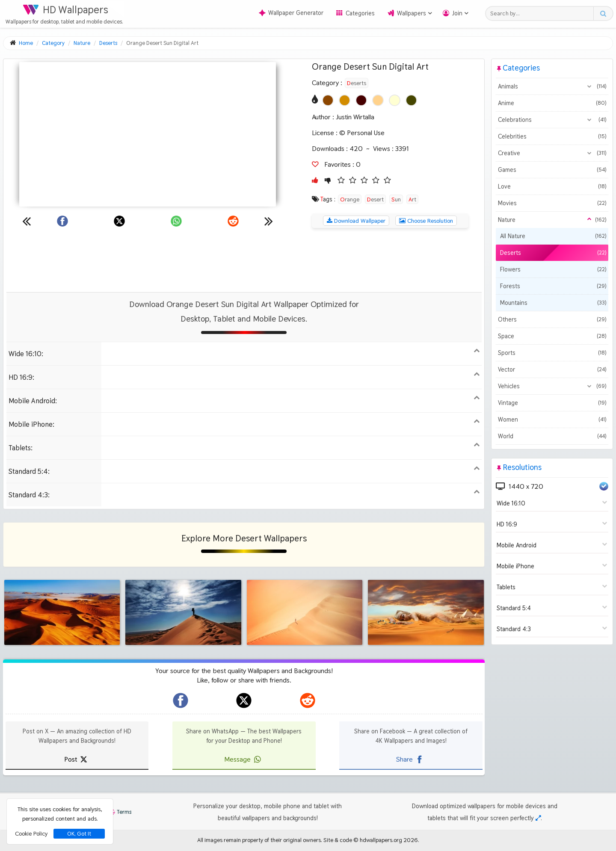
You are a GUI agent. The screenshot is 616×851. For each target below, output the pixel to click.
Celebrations (552, 120)
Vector (552, 369)
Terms (120, 812)
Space (552, 336)
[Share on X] (119, 221)
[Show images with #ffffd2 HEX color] (395, 100)
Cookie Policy (31, 833)
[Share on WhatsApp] (176, 221)
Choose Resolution (426, 221)
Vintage (552, 403)
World (552, 436)
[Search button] (603, 13)
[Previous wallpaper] (27, 221)
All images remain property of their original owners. (260, 840)
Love (552, 186)
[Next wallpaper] (269, 221)
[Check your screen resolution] (538, 818)
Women (552, 420)
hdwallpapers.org (381, 840)
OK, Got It (79, 834)
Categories (360, 13)
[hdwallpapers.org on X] (244, 700)
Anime (552, 103)
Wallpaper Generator (291, 13)
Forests (553, 286)
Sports (552, 353)
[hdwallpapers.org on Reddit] (308, 700)
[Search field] (542, 13)
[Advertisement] (244, 260)
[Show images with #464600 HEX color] (411, 100)
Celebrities (552, 136)
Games (552, 170)
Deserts (357, 83)
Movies (552, 203)
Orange (350, 199)
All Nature (553, 236)
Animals (552, 86)
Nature (552, 220)
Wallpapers (412, 13)
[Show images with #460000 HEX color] (361, 100)
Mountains (553, 303)
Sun (396, 199)
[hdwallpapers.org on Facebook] (181, 700)
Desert (375, 199)
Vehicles (552, 386)
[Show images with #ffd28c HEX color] (378, 100)
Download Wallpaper (356, 221)
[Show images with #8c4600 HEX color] (328, 100)
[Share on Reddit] (233, 221)
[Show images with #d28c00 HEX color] (345, 100)
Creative (552, 153)
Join (457, 13)
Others (552, 319)
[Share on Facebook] (62, 221)
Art (412, 199)
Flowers (553, 269)
